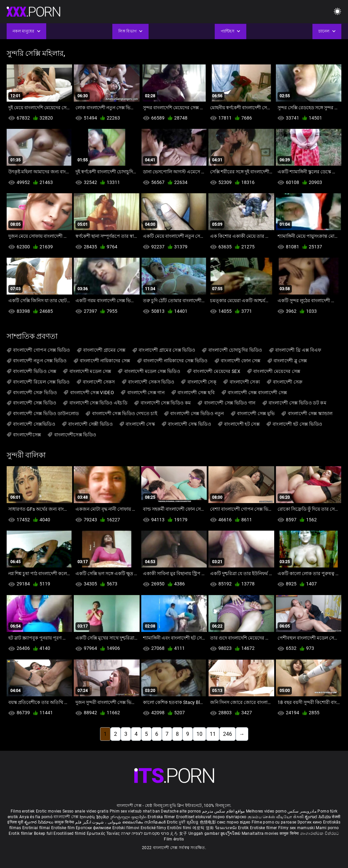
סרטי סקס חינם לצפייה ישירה (145, 833)
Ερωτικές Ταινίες (104, 833)
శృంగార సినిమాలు (39, 822)
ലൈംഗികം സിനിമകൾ (145, 822)
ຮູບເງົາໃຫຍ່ (231, 833)
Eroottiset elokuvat (194, 817)
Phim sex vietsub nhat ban (135, 811)
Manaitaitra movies (261, 833)
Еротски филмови (94, 828)
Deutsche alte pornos (181, 811)
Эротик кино (310, 822)
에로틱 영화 (204, 828)
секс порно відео (234, 822)
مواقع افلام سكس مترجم (224, 811)
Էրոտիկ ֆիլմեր (95, 817)
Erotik (244, 828)
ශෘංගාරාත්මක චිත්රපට (320, 833)
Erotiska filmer (162, 817)
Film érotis (174, 839)
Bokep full (43, 833)
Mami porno (327, 828)
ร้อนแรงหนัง (227, 828)
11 (213, 734)
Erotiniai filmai (37, 828)
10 (199, 734)
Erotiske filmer (264, 828)
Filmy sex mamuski (296, 828)
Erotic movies (49, 811)
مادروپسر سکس (302, 811)
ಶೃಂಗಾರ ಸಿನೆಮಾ (318, 817)
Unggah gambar (204, 833)
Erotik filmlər (21, 833)
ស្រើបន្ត (193, 822)
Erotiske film (63, 828)
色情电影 (209, 822)
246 (228, 734)
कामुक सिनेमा (65, 822)
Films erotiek (23, 811)
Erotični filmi (180, 828)
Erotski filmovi (126, 828)
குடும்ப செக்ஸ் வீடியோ (270, 817)
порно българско (230, 817)
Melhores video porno (266, 811)
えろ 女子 (179, 833)
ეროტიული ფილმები (129, 817)
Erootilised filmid (70, 833)
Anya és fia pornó (36, 817)
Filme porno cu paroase (274, 822)
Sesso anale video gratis (85, 811)
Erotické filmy (154, 828)
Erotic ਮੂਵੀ (177, 822)
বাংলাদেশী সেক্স (66, 817)
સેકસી (298, 817)
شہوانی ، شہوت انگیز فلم (99, 822)
